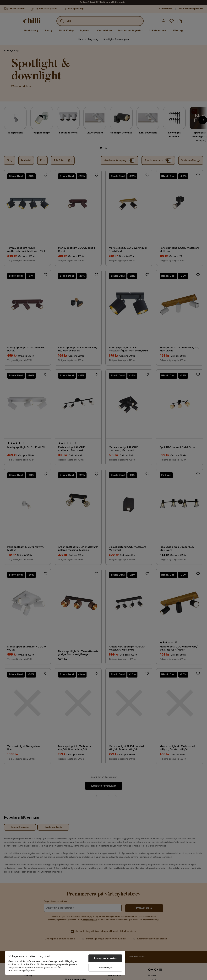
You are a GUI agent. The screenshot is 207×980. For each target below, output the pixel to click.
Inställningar (105, 968)
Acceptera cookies (105, 958)
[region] (65, 963)
